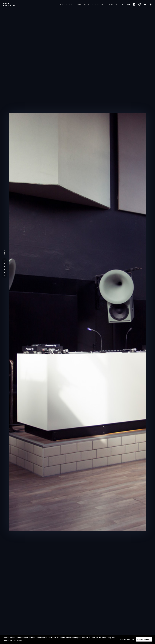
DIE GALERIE (99, 5)
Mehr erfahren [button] (18, 641)
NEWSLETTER (82, 5)
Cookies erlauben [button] (144, 639)
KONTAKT (114, 5)
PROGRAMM (66, 5)
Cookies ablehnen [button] (127, 639)
